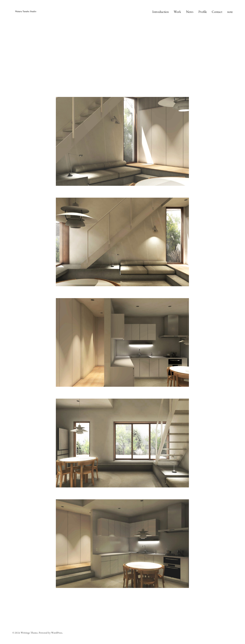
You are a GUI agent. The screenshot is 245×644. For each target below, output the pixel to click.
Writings (25, 633)
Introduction (161, 12)
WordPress (57, 633)
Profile (203, 12)
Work (177, 12)
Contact (217, 12)
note (230, 12)
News (190, 12)
